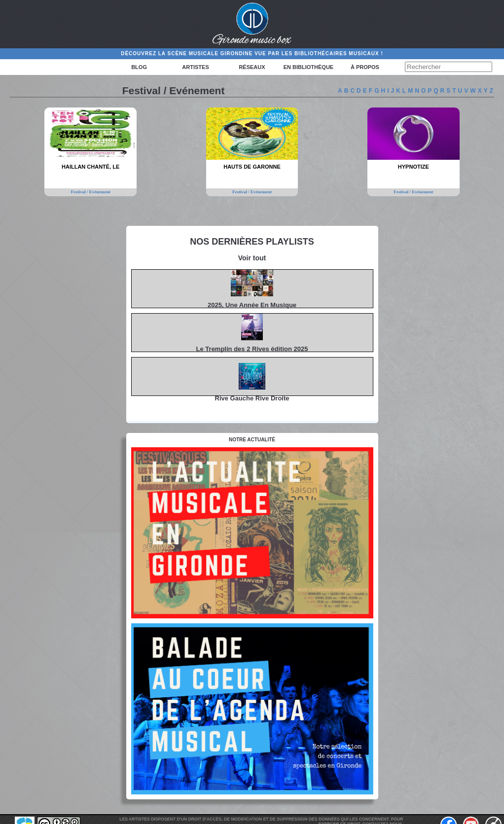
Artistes (195, 67)
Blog (139, 67)
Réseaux (252, 67)
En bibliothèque (308, 67)
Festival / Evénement (91, 192)
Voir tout (252, 258)
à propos (365, 67)
